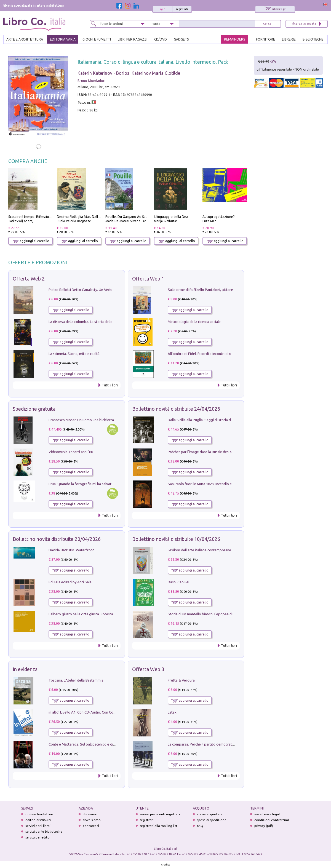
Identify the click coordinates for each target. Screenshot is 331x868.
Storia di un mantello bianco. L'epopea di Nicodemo (209, 614)
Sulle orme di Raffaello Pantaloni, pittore (200, 290)
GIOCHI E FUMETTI (97, 39)
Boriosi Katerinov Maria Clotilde (148, 73)
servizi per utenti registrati (160, 814)
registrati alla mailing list (159, 826)
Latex (172, 712)
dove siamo (92, 820)
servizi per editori (38, 837)
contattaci (91, 826)
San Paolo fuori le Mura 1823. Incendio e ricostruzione (211, 484)
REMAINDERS (234, 39)
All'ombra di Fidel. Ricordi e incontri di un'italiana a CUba (213, 354)
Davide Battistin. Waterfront (71, 550)
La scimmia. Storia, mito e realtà (74, 354)
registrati (182, 9)
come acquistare (210, 814)
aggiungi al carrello (31, 241)
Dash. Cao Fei (178, 582)
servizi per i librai (38, 826)
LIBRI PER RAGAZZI (133, 39)
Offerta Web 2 (29, 279)
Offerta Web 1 (148, 279)
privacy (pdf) (264, 826)
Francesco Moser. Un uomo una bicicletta (81, 420)
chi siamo (90, 814)
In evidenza (25, 669)
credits (166, 865)
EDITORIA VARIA (63, 39)
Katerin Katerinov (95, 73)
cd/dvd (161, 39)
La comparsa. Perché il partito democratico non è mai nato (214, 744)
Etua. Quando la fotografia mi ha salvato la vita (86, 484)
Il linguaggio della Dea (171, 217)
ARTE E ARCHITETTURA (25, 39)
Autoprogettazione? (218, 217)
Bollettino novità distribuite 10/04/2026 (176, 539)
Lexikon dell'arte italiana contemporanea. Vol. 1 (206, 550)
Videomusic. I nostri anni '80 (71, 452)
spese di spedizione (212, 820)
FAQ (200, 826)
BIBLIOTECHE (313, 39)
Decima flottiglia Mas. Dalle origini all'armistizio (94, 217)
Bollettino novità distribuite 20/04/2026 (57, 539)
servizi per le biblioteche (44, 831)
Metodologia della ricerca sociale (194, 322)
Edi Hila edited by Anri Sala (70, 582)
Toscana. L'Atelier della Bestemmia (76, 680)
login (162, 9)
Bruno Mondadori (91, 81)
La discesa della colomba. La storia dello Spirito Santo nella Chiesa (102, 322)
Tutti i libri (110, 385)
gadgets (181, 39)
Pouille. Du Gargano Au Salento (130, 217)
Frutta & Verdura (181, 680)
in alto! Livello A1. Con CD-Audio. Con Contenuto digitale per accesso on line (109, 712)
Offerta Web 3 (148, 669)
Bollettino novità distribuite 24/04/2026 (176, 409)
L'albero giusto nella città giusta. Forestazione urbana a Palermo (100, 614)
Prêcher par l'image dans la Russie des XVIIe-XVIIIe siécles (214, 452)
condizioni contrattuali (272, 820)
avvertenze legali (267, 814)
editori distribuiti (38, 820)
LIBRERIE (289, 39)
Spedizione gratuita (34, 409)
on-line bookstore (39, 814)
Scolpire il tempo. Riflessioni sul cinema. (39, 217)
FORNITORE (265, 39)
